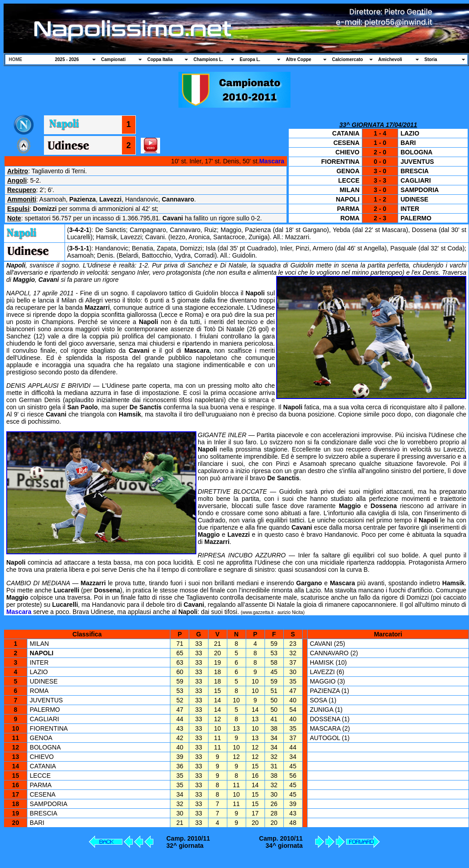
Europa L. (250, 59)
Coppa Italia (160, 59)
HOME (16, 59)
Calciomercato (348, 59)
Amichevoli (390, 59)
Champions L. (208, 59)
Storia (431, 59)
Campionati (113, 59)
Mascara (272, 161)
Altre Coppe (299, 59)
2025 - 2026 (67, 59)
